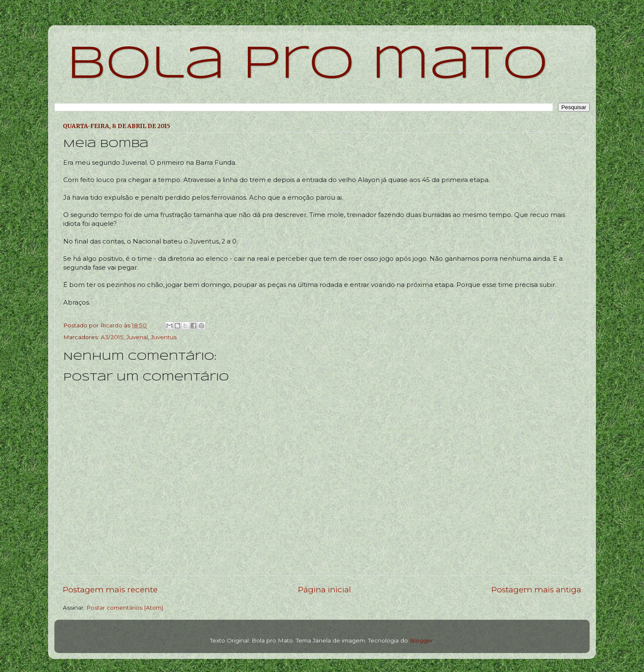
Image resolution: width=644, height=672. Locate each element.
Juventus (164, 337)
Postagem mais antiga (536, 590)
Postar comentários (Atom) (125, 608)
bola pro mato (307, 65)
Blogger (421, 640)
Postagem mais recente (110, 590)
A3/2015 (112, 337)
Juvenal (137, 337)
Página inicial (325, 590)
